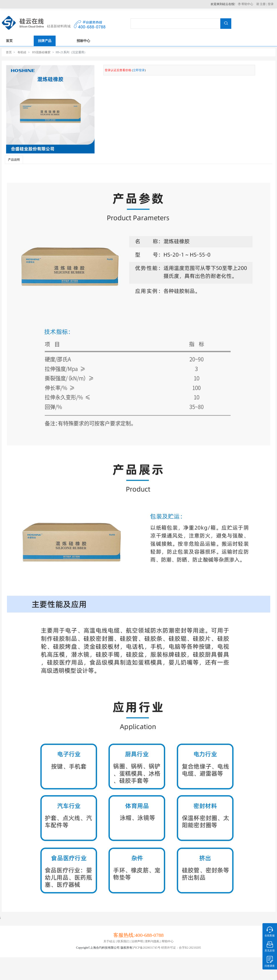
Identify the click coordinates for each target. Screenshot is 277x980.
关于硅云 (109, 941)
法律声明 (137, 941)
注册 (263, 4)
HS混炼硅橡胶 (41, 52)
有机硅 (22, 52)
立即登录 (139, 70)
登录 (271, 4)
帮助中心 (247, 4)
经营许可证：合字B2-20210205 (181, 948)
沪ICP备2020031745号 (146, 948)
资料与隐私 (152, 941)
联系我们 (123, 941)
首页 (9, 52)
